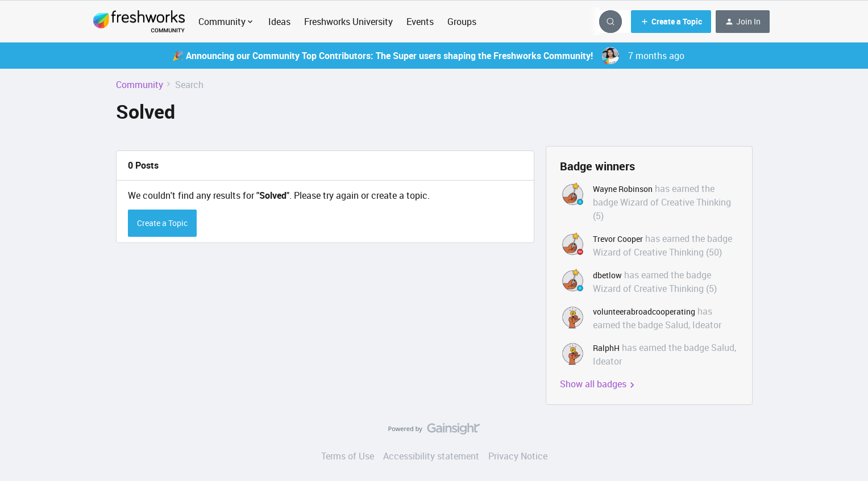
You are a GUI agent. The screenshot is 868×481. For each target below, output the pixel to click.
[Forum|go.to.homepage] (139, 22)
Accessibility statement (431, 456)
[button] (671, 22)
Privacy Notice (518, 456)
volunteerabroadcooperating (644, 311)
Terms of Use (348, 456)
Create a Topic (162, 223)
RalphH (606, 348)
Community (140, 85)
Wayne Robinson (623, 189)
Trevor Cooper (618, 239)
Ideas (279, 22)
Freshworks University (348, 22)
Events (420, 22)
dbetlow (607, 275)
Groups (462, 22)
